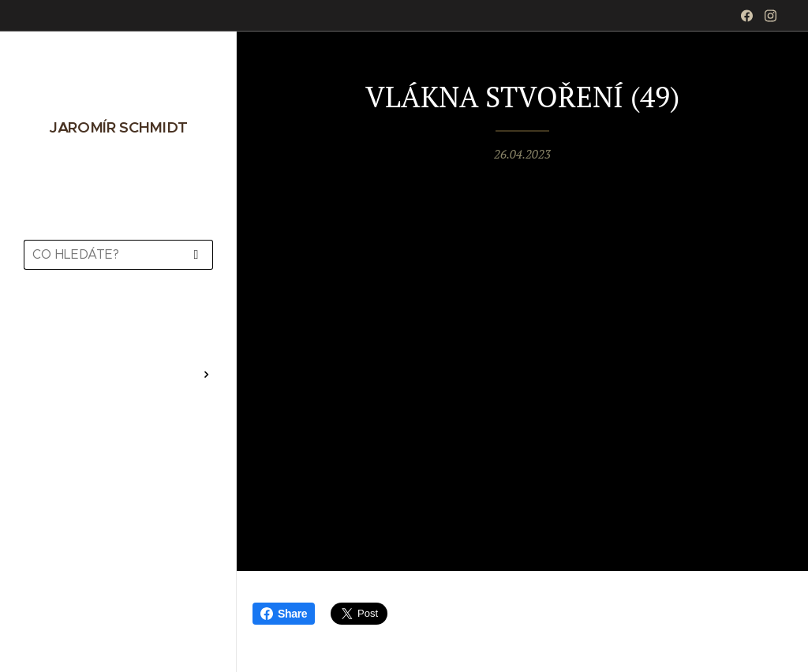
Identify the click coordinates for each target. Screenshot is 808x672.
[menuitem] (118, 328)
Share (284, 614)
